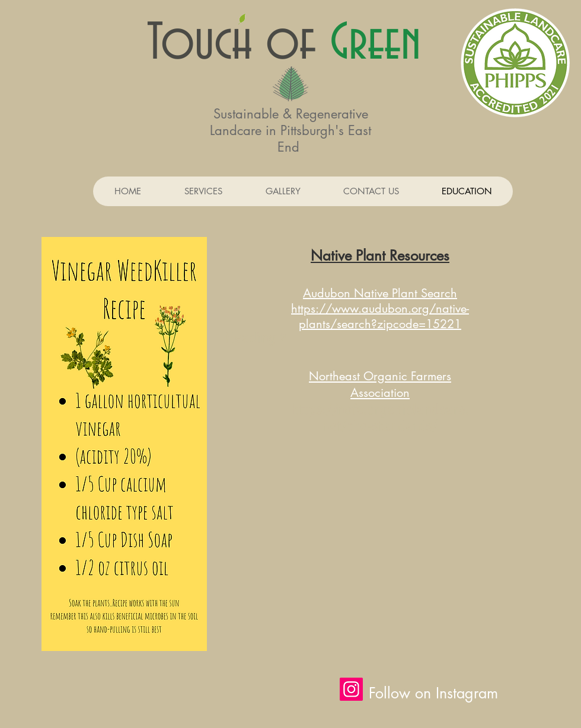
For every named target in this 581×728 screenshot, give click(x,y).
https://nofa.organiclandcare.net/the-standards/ (380, 418)
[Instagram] (351, 689)
